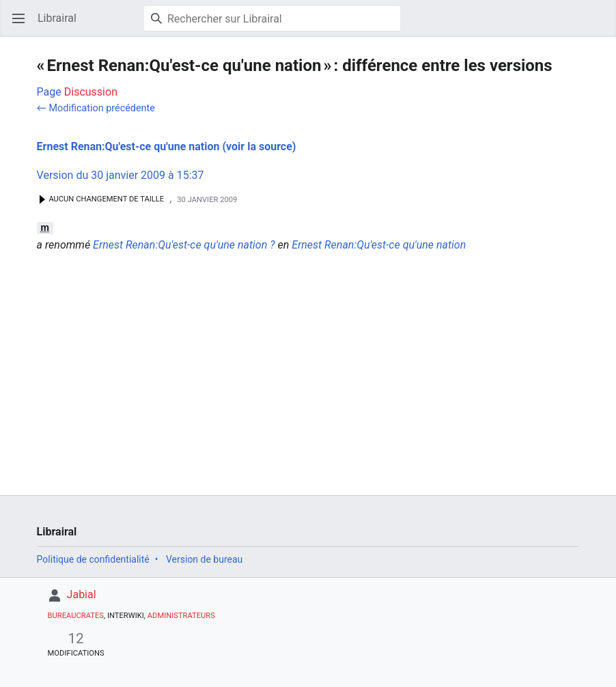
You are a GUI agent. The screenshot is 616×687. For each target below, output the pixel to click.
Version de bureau (204, 559)
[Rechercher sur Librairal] (272, 18)
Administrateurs (181, 616)
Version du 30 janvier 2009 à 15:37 (121, 175)
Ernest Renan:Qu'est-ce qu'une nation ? (184, 245)
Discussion (91, 92)
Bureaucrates (76, 616)
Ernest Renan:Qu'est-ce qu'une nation (128, 146)
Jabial (82, 594)
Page (49, 92)
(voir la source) (259, 146)
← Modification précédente (96, 108)
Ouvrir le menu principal (23, 25)
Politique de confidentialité (93, 559)
